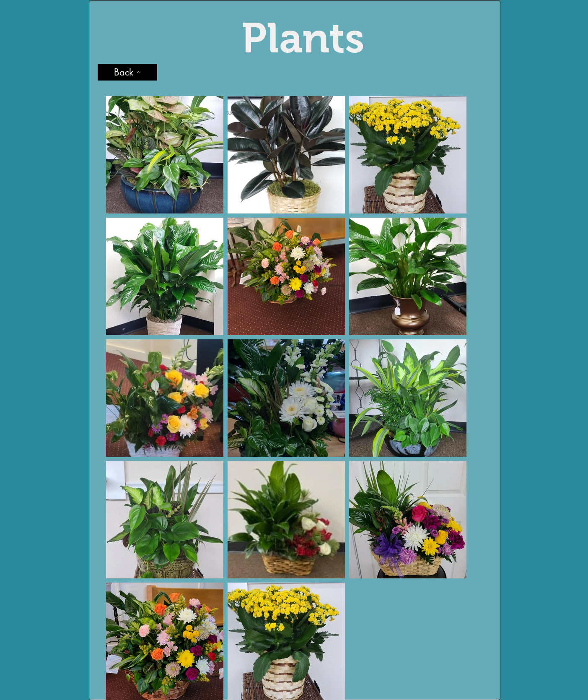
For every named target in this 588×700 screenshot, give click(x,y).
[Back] (127, 72)
